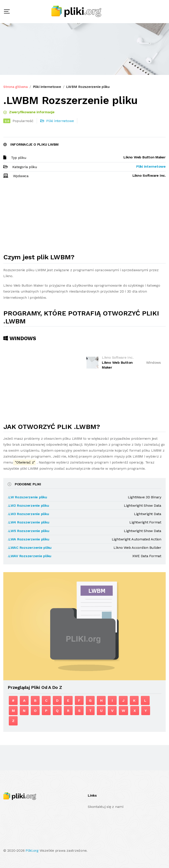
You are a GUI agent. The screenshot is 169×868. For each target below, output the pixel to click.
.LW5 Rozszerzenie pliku (28, 531)
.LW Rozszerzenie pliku (27, 497)
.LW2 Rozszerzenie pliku (28, 505)
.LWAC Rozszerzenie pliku (30, 548)
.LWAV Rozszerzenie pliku (29, 556)
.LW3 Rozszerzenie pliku (28, 514)
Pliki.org (32, 850)
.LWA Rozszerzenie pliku (28, 539)
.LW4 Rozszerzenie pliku (28, 522)
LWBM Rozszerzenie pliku (88, 87)
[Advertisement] (84, 218)
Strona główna (16, 87)
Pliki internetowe (47, 87)
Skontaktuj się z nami (106, 807)
